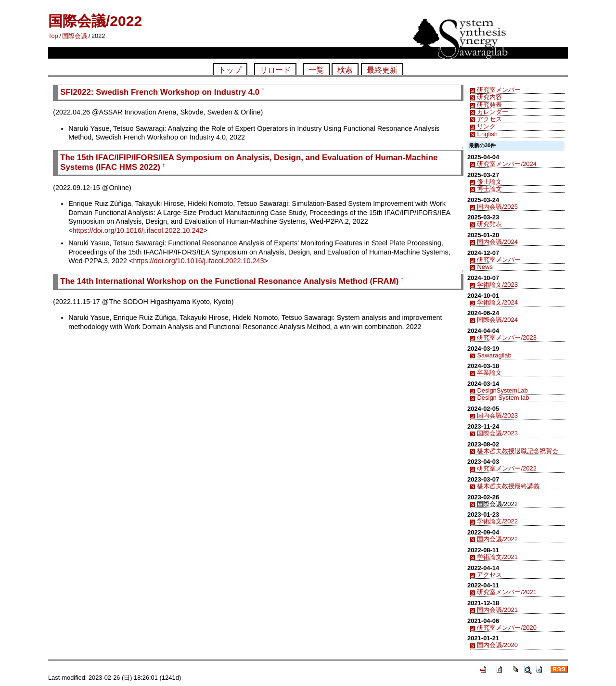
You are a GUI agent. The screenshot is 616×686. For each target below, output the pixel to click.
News (485, 267)
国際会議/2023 (497, 433)
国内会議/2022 (497, 539)
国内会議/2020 (497, 645)
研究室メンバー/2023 (507, 337)
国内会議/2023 (497, 415)
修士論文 (489, 182)
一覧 (316, 70)
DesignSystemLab (502, 390)
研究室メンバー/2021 (507, 592)
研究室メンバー (499, 90)
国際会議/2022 (95, 21)
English (487, 134)
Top (53, 36)
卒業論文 (489, 373)
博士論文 (489, 189)
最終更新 (382, 70)
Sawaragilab (494, 355)
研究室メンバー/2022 (507, 468)
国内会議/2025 (497, 207)
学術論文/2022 (497, 521)
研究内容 (489, 97)
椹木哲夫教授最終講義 (508, 486)
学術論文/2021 (497, 557)
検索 (345, 70)
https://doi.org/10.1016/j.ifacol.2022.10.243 (198, 261)
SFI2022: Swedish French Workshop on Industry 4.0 (160, 92)
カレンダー (493, 112)
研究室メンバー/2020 (507, 628)
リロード (275, 70)
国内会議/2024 (497, 242)
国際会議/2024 (497, 320)
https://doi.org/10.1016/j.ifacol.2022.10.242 (138, 230)
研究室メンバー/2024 (507, 164)
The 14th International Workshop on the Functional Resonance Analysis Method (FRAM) (229, 281)
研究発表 (489, 105)
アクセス (489, 119)
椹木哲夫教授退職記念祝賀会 (518, 451)
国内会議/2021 (497, 610)
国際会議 (75, 36)
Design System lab (503, 398)
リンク (486, 126)
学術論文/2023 (497, 285)
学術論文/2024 (497, 302)
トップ (230, 70)
